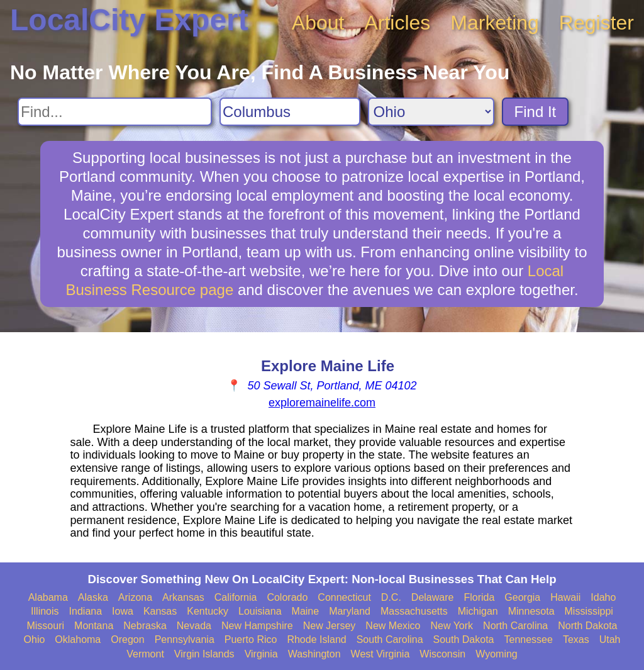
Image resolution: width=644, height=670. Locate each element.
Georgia (522, 597)
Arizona (135, 597)
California (236, 597)
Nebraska (145, 626)
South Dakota (464, 639)
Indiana (86, 611)
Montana (94, 626)
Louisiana (260, 611)
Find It (536, 112)
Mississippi (589, 611)
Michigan (478, 611)
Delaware (433, 597)
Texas (576, 639)
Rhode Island (316, 639)
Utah (610, 639)
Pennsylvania (185, 639)
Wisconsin (442, 654)
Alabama (48, 597)
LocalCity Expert (129, 20)
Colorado (287, 597)
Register (597, 23)
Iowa (123, 611)
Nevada (194, 626)
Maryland (350, 611)
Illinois (45, 611)
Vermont (145, 654)
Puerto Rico (251, 639)
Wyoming (497, 654)
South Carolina (390, 639)
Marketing (495, 23)
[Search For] (115, 112)
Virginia (261, 654)
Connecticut (344, 597)
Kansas (160, 611)
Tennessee (528, 639)
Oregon (127, 639)
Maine (306, 611)
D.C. (391, 597)
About (318, 23)
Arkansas (183, 597)
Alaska (93, 597)
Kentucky (208, 611)
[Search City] (290, 112)
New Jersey (330, 626)
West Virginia (380, 654)
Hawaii (565, 597)
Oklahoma (78, 639)
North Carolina (515, 626)
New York (452, 626)
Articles (397, 23)
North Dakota (587, 626)
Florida (479, 597)
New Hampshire (257, 626)
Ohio (35, 639)
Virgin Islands (204, 654)
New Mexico (393, 626)
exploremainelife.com (322, 403)
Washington (314, 654)
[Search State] (431, 112)
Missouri (45, 626)
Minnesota (531, 611)
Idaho (603, 597)
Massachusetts (414, 611)
